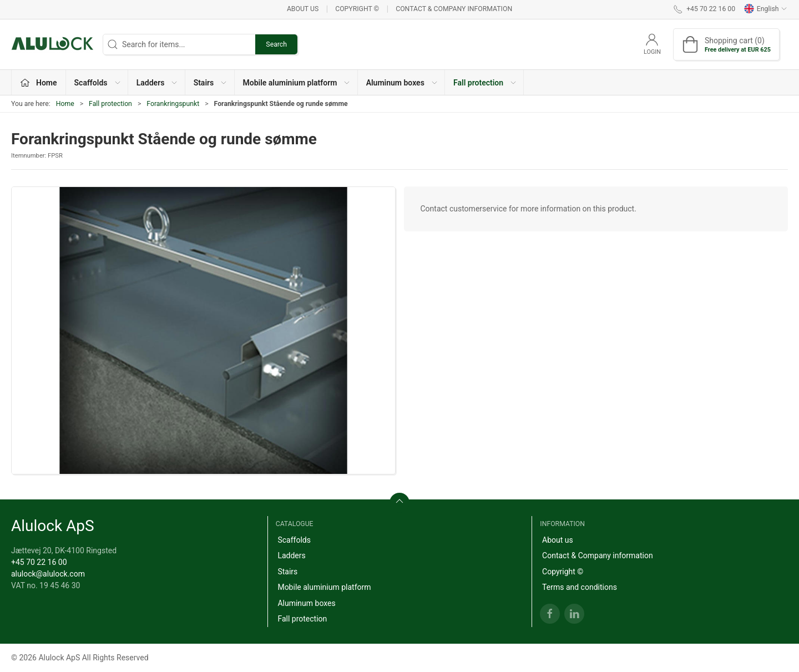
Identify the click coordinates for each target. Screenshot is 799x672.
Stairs (287, 572)
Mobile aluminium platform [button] (297, 83)
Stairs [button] (211, 83)
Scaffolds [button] (98, 83)
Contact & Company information (454, 9)
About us (303, 9)
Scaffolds (294, 540)
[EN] (53, 44)
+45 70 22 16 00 (39, 562)
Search (276, 44)
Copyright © (357, 9)
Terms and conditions (580, 587)
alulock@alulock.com (48, 574)
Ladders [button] (158, 83)
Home (65, 104)
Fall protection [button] (485, 83)
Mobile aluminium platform (324, 587)
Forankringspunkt (173, 104)
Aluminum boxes (306, 603)
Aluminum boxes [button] (402, 83)
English (766, 9)
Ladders (291, 555)
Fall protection (110, 104)
